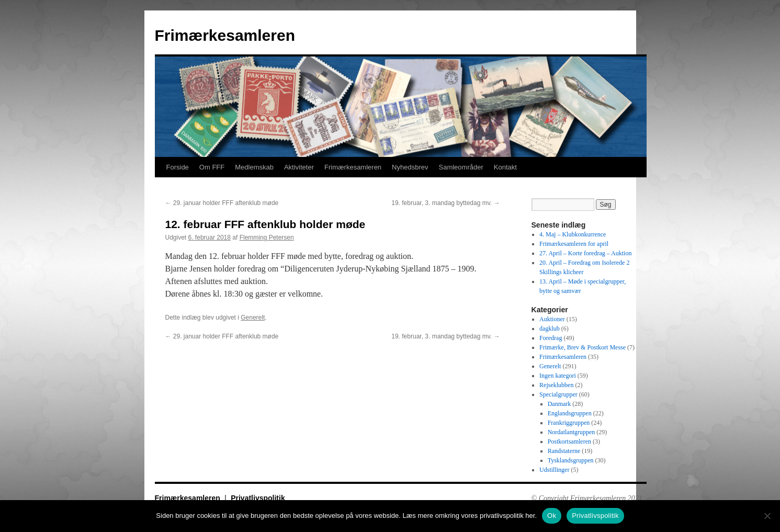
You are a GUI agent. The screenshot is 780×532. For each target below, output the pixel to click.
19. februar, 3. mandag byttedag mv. (445, 203)
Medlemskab (254, 167)
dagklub (550, 329)
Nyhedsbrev (410, 167)
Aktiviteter (299, 167)
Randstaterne (564, 451)
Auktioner (552, 319)
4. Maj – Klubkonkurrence (573, 234)
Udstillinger (554, 470)
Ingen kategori (558, 376)
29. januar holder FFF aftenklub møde (222, 203)
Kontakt (505, 167)
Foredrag (551, 338)
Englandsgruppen (570, 413)
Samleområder (461, 167)
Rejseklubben (556, 385)
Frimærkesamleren (225, 35)
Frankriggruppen (569, 423)
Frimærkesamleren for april (574, 244)
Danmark (559, 404)
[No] (767, 516)
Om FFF (212, 167)
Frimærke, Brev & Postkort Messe (583, 347)
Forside (178, 167)
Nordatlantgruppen (572, 432)
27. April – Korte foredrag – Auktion (585, 253)
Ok (552, 516)
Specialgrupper (558, 394)
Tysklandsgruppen (571, 460)
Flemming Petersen (267, 237)
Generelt (253, 318)
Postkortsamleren (569, 442)
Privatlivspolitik (258, 498)
